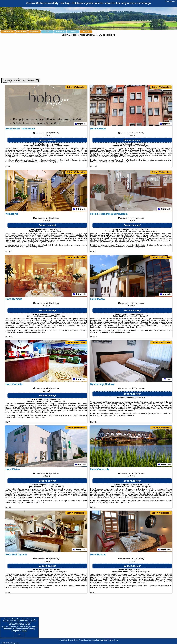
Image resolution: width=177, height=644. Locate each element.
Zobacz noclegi (47, 140)
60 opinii (59, 146)
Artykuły (86, 32)
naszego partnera (55, 162)
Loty (47, 32)
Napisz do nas (114, 640)
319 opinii (55, 401)
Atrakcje (73, 32)
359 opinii (54, 487)
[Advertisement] (88, 57)
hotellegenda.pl (171, 1)
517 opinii (53, 231)
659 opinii (55, 316)
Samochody (60, 32)
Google (6, 621)
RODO (25, 631)
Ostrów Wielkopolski (76, 87)
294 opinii (139, 316)
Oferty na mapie (22, 32)
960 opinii (139, 572)
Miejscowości (34, 32)
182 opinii (56, 572)
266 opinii (139, 146)
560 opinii (140, 487)
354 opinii (146, 231)
